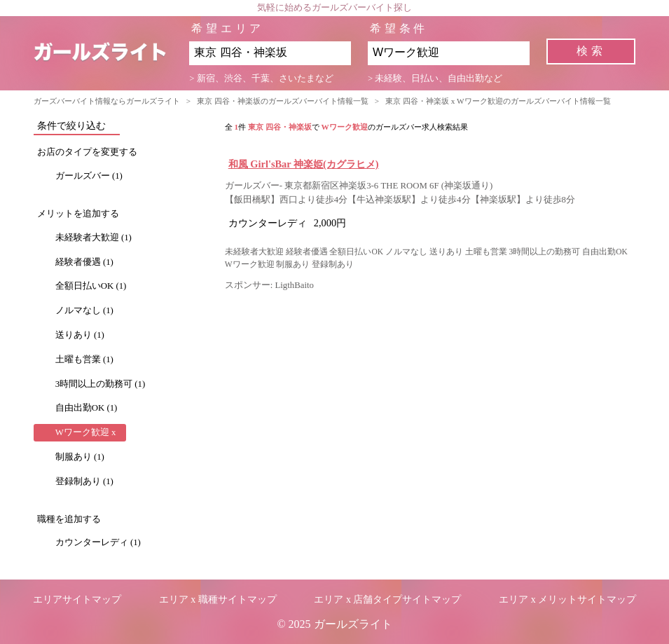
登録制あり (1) (84, 481)
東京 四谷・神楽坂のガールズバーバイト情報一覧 (283, 101)
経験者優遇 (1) (84, 262)
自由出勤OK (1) (87, 408)
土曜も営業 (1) (84, 359)
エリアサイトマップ (77, 600)
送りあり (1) (80, 335)
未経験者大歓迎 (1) (94, 238)
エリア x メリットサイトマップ (567, 600)
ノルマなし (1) (84, 310)
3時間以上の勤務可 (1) (101, 384)
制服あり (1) (80, 457)
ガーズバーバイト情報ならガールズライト (107, 101)
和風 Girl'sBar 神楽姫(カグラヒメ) (304, 164)
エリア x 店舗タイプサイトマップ (387, 600)
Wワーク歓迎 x (86, 432)
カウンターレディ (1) (98, 542)
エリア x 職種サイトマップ (218, 600)
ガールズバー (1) (89, 176)
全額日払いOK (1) (91, 286)
